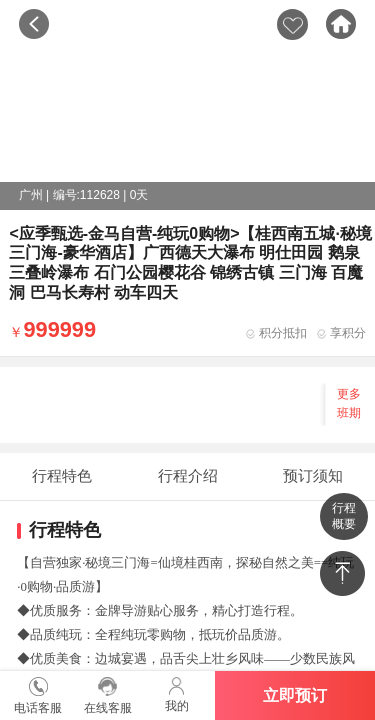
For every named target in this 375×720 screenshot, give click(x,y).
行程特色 (62, 475)
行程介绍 (188, 475)
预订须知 (313, 475)
